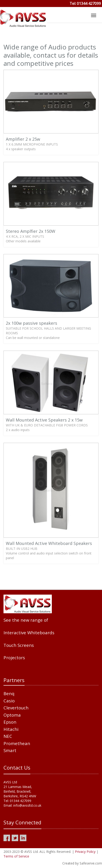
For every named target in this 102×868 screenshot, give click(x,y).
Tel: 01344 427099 (85, 3)
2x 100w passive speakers (32, 323)
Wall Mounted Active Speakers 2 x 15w (44, 420)
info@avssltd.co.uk (27, 805)
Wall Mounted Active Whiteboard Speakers (49, 543)
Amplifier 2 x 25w (23, 139)
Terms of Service (16, 856)
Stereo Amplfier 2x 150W (31, 231)
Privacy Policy (85, 852)
